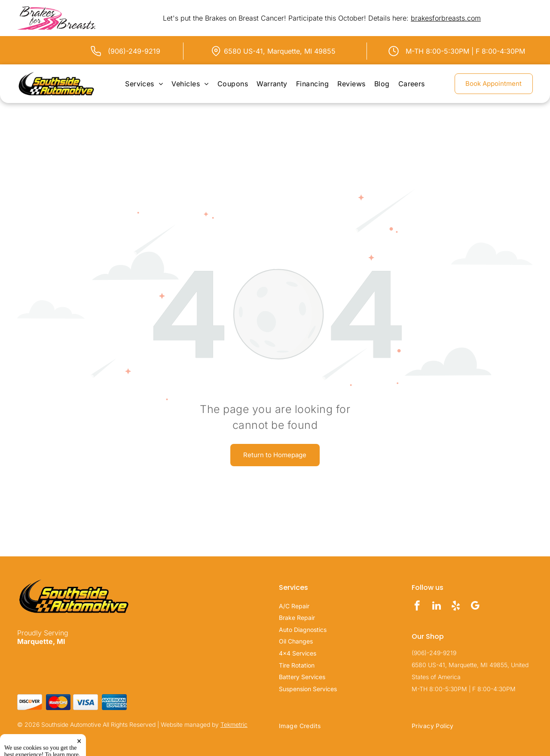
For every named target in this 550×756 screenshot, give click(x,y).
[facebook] (417, 607)
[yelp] (456, 607)
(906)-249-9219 (134, 51)
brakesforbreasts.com (446, 18)
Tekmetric (234, 724)
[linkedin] (436, 607)
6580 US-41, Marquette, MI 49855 (280, 51)
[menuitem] (144, 84)
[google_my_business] (475, 607)
